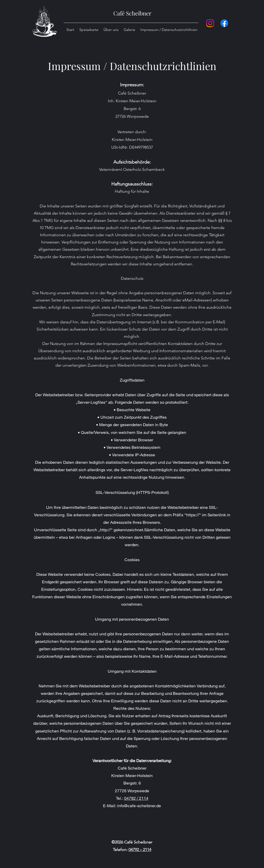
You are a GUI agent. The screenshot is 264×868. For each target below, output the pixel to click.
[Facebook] (224, 23)
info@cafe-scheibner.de (139, 806)
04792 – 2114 (140, 850)
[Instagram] (210, 23)
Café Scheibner (132, 13)
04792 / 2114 (136, 798)
